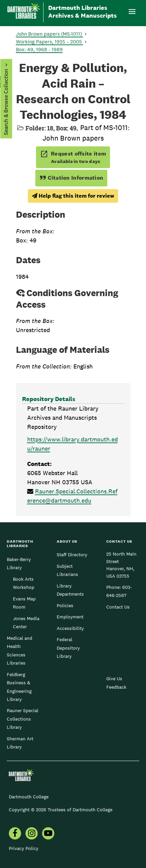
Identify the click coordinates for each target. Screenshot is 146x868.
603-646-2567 (119, 591)
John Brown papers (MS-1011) (50, 34)
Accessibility (70, 628)
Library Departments (70, 590)
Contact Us (118, 607)
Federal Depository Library (68, 648)
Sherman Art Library (20, 743)
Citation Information (71, 178)
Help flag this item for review (73, 196)
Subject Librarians (67, 570)
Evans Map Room (24, 603)
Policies (65, 605)
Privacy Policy (24, 848)
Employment (70, 617)
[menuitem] (15, 834)
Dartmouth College (29, 797)
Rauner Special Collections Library (23, 719)
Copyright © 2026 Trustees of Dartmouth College (61, 810)
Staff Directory (72, 555)
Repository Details (49, 399)
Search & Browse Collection (6, 102)
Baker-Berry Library (19, 563)
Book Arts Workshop (24, 583)
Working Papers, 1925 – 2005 (50, 42)
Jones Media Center (26, 622)
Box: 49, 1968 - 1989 (39, 49)
